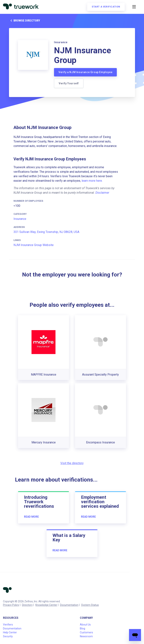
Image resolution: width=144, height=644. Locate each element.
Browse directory (24, 21)
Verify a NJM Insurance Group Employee (85, 72)
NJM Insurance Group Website (34, 245)
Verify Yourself (69, 83)
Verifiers (8, 625)
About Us (85, 625)
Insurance (20, 219)
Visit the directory (72, 463)
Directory (27, 605)
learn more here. (92, 181)
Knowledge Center (46, 605)
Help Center (10, 632)
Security (8, 636)
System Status (90, 605)
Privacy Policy (11, 605)
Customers (86, 632)
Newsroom (86, 636)
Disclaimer (102, 193)
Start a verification (106, 7)
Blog (82, 628)
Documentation (69, 605)
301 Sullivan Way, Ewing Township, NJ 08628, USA (46, 232)
